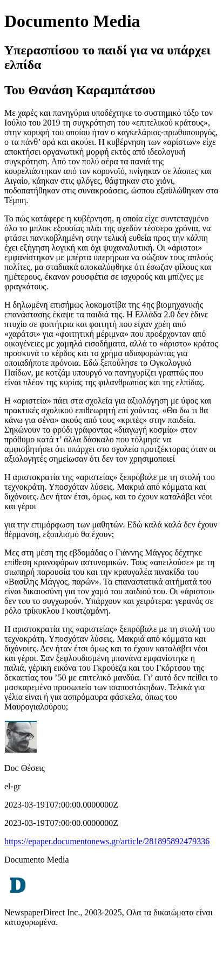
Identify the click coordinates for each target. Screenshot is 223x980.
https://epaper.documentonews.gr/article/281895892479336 (107, 841)
